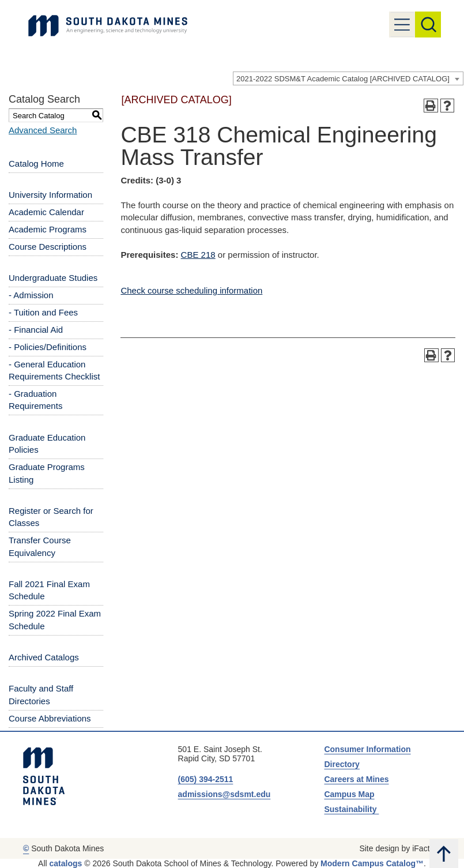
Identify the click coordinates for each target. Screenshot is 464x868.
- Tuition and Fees (43, 312)
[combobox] (348, 78)
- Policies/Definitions (48, 347)
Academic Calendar (46, 212)
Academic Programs (48, 229)
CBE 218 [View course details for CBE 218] (198, 255)
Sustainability (351, 809)
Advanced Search (43, 130)
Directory (342, 764)
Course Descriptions (48, 247)
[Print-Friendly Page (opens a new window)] (431, 106)
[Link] (108, 26)
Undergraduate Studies (53, 278)
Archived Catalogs (44, 657)
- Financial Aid (36, 330)
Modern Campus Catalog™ (372, 863)
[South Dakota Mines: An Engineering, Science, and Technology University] (44, 776)
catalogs (66, 863)
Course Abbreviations (50, 718)
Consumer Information (367, 749)
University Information (50, 195)
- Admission (31, 295)
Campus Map (349, 794)
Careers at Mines (356, 779)
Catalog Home (36, 164)
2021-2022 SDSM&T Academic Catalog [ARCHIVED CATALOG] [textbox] (343, 79)
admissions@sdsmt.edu (225, 794)
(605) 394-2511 (206, 779)
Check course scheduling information (191, 290)
